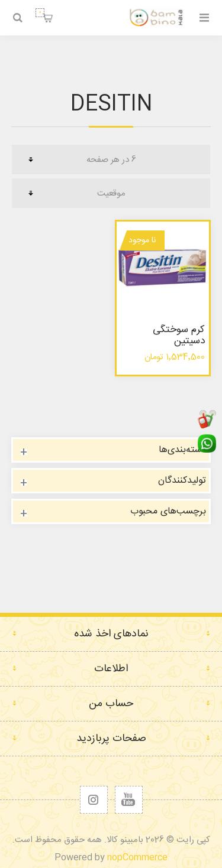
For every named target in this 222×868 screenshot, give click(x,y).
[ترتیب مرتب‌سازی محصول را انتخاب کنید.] (111, 193)
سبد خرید (40, 13)
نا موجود (142, 240)
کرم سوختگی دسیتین (179, 335)
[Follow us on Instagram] (94, 800)
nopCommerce (137, 858)
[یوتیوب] (129, 800)
